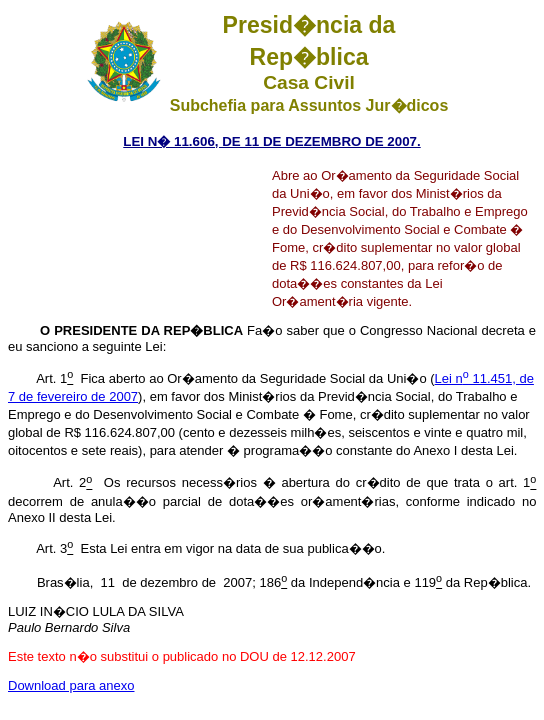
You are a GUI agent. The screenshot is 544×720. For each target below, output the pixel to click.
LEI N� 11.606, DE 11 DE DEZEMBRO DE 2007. (271, 141)
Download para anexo (71, 685)
